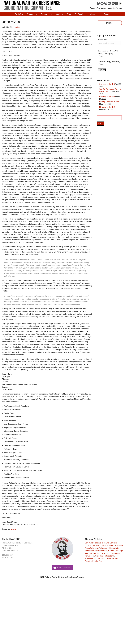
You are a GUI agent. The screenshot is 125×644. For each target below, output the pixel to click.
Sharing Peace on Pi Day (109, 102)
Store (69, 14)
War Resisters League (102, 559)
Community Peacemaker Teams (97, 543)
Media (60, 14)
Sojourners (89, 559)
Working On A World (107, 97)
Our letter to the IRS (107, 84)
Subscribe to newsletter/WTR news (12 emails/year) (108, 52)
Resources (47, 14)
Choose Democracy (107, 545)
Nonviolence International (105, 556)
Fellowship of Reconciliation (110, 548)
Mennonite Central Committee (96, 551)
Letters (17, 27)
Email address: (109, 42)
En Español (81, 14)
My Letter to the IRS (107, 107)
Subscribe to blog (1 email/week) (109, 62)
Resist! (19, 14)
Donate (107, 14)
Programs (32, 14)
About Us (95, 14)
